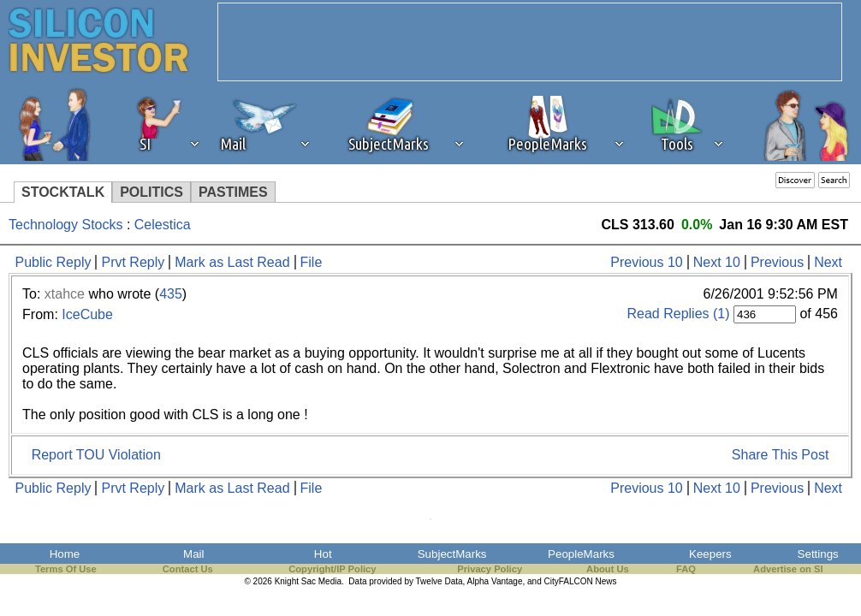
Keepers (710, 554)
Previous (777, 262)
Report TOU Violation (96, 455)
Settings (818, 554)
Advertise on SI (788, 569)
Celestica (163, 225)
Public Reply (53, 262)
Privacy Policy (490, 569)
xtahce (65, 294)
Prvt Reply (133, 262)
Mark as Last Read (232, 262)
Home (65, 554)
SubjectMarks (452, 554)
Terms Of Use (66, 569)
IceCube (87, 314)
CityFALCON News (581, 581)
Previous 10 (647, 262)
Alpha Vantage (495, 581)
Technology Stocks (65, 225)
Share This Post (781, 455)
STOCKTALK (63, 192)
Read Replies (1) (678, 314)
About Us (608, 569)
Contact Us (188, 569)
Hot (323, 554)
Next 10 (717, 262)
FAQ (686, 569)
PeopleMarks (581, 554)
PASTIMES (233, 192)
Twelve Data (439, 581)
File (312, 262)
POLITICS (151, 192)
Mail (193, 554)
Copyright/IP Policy (332, 569)
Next (828, 262)
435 (171, 294)
